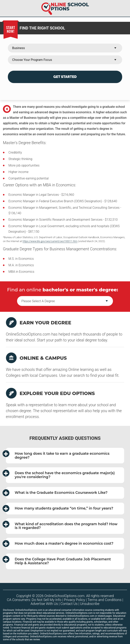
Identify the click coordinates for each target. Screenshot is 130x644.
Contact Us (69, 604)
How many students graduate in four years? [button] (60, 508)
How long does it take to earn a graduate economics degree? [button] (58, 455)
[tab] (65, 456)
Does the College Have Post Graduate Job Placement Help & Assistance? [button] (58, 561)
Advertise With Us (44, 604)
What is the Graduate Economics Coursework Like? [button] (57, 493)
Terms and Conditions (104, 600)
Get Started (65, 77)
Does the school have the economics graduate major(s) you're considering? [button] (60, 474)
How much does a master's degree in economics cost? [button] (60, 544)
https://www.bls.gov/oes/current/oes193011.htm (50, 241)
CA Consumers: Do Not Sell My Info (34, 600)
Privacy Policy (74, 600)
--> (65, 301)
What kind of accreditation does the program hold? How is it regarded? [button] (62, 525)
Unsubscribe (90, 604)
